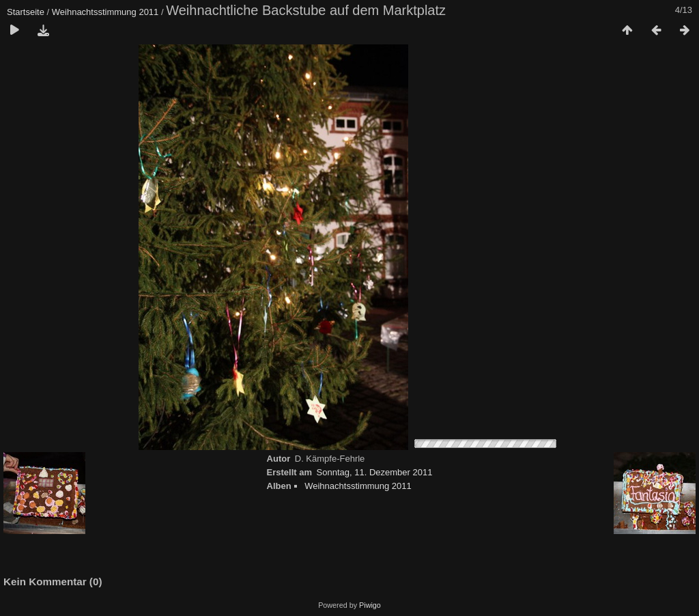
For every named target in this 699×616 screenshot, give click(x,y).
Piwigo (370, 605)
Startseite (26, 12)
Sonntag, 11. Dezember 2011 (375, 472)
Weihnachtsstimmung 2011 (105, 12)
